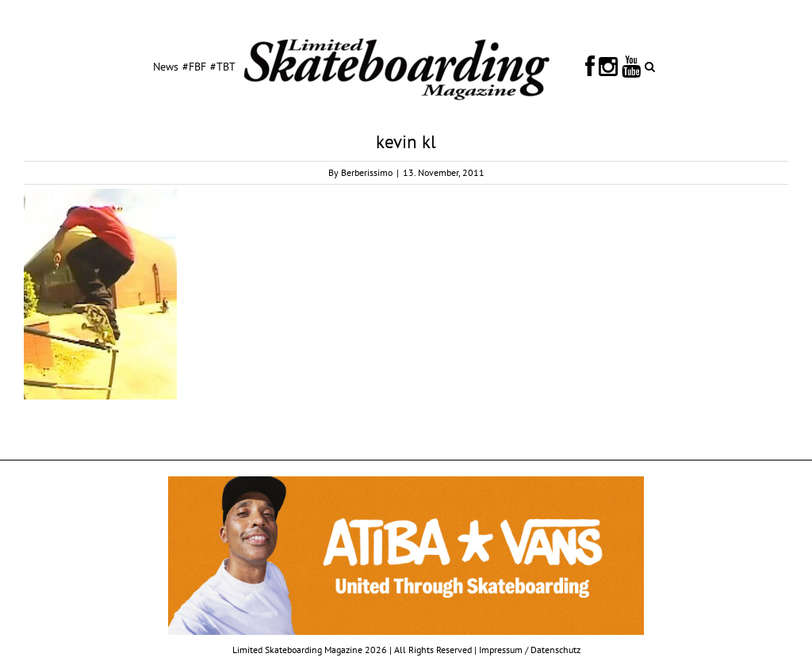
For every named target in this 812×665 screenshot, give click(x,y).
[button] (650, 66)
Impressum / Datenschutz (530, 650)
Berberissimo (367, 172)
